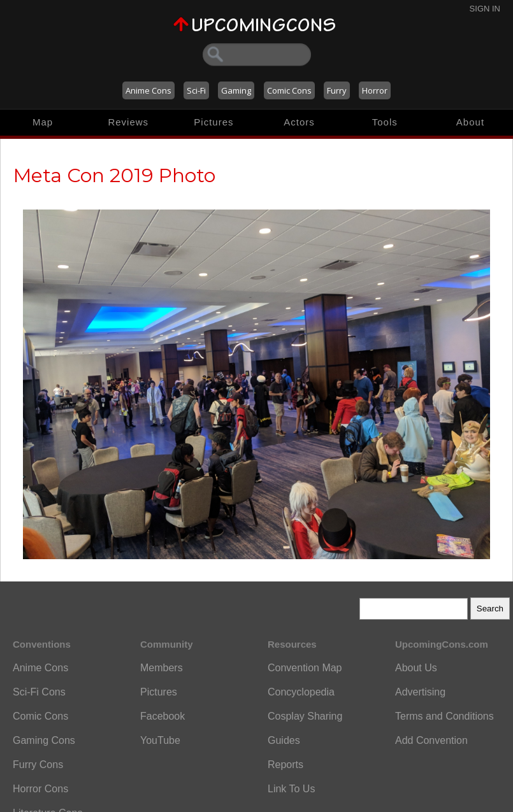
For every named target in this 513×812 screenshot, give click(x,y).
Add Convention (431, 740)
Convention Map (305, 668)
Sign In (485, 9)
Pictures (213, 122)
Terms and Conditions (444, 716)
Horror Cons (40, 789)
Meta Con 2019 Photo (114, 175)
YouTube (160, 740)
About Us (416, 668)
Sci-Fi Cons (39, 692)
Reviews (128, 122)
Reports (285, 765)
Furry (337, 90)
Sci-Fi (196, 90)
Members (162, 668)
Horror (375, 90)
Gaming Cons (44, 740)
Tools (385, 122)
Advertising (420, 692)
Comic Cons (289, 90)
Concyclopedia (301, 692)
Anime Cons (148, 90)
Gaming (236, 90)
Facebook (163, 716)
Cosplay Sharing (305, 716)
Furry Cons (38, 765)
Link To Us (291, 789)
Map (43, 122)
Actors (299, 122)
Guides (284, 740)
